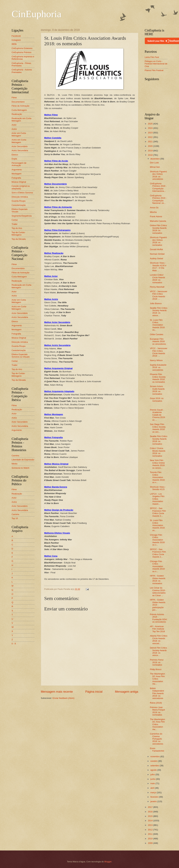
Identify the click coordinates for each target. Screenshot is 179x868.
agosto (154, 770)
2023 (150, 133)
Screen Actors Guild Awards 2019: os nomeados (157, 390)
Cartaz (15, 220)
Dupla (14, 159)
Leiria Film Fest (152, 57)
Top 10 (15, 518)
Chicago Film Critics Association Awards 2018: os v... (158, 540)
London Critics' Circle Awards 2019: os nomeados (157, 279)
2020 (150, 146)
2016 (150, 812)
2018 (150, 155)
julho (153, 774)
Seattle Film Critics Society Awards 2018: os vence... (159, 312)
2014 (150, 821)
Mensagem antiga (127, 692)
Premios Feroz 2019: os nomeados (157, 662)
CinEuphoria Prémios (22, 52)
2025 (150, 124)
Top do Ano (17, 228)
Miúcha (153, 212)
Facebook (16, 36)
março (154, 792)
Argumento (17, 170)
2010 (150, 839)
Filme (14, 98)
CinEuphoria (37, 14)
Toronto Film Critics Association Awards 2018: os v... (158, 477)
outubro (154, 761)
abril (153, 788)
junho (153, 779)
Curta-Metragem (19, 110)
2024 (150, 128)
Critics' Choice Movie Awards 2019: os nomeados (158, 452)
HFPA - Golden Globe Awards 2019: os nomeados (158, 580)
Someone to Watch (21, 468)
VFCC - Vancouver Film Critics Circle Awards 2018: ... (159, 295)
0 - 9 (14, 644)
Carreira (15, 456)
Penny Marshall (157, 287)
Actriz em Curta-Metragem (19, 141)
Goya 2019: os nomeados (157, 400)
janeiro (154, 801)
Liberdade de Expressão (23, 460)
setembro (155, 766)
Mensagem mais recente (57, 692)
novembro (155, 756)
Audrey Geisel (157, 258)
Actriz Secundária (20, 150)
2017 (150, 807)
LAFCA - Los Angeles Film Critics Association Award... (157, 499)
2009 (150, 843)
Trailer (15, 224)
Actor (14, 125)
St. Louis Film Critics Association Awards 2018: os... (158, 325)
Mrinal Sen (155, 167)
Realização (17, 114)
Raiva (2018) (156, 703)
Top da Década (19, 239)
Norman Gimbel (157, 254)
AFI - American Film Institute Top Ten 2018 (157, 629)
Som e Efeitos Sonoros (22, 193)
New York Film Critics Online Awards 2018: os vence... (158, 464)
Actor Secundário (20, 146)
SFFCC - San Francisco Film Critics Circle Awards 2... (158, 512)
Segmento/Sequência (22, 216)
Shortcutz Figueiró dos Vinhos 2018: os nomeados (158, 241)
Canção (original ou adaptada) (21, 187)
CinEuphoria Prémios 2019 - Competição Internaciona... (158, 187)
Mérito (15, 464)
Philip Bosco (156, 669)
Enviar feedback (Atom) (64, 698)
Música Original (19, 182)
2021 (150, 142)
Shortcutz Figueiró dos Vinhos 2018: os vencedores (158, 175)
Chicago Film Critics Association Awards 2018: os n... (158, 566)
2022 (150, 137)
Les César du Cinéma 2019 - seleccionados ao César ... (158, 592)
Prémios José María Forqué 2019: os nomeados (157, 711)
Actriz (14, 129)
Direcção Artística (20, 197)
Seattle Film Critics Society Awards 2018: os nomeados (159, 440)
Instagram (16, 40)
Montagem (17, 174)
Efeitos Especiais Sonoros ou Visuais (21, 356)
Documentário (18, 102)
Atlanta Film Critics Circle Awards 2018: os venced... (159, 640)
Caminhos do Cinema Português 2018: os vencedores (157, 739)
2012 (150, 830)
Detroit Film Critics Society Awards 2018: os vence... (158, 652)
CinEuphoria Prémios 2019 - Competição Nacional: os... (158, 199)
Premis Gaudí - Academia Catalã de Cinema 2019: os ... (158, 415)
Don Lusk (154, 163)
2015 (150, 816)
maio (153, 783)
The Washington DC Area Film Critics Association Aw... (157, 679)
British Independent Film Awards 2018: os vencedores (157, 693)
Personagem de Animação (19, 164)
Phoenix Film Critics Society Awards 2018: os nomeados (158, 378)
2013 (150, 825)
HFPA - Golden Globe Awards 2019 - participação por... (158, 605)
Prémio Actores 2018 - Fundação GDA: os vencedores (159, 618)
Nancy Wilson (156, 360)
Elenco (15, 155)
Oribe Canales (157, 334)
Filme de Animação (21, 106)
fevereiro (155, 797)
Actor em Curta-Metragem (19, 134)
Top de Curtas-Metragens (19, 234)
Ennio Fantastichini (157, 750)
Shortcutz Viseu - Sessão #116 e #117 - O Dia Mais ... (158, 267)
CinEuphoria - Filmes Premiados (21, 64)
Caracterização (19, 205)
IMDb (14, 44)
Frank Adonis (156, 216)
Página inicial (94, 692)
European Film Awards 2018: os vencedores (158, 341)
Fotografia (16, 178)
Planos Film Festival (154, 70)
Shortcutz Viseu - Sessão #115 (158, 488)
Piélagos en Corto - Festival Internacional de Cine (156, 64)
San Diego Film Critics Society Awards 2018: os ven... (158, 428)
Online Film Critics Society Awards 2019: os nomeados (158, 229)
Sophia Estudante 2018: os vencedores (158, 367)
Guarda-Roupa (19, 201)
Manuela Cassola (158, 221)
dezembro (155, 159)
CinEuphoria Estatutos (22, 48)
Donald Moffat (156, 249)
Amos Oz (154, 208)
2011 (150, 834)
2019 (150, 151)
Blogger (108, 862)
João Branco (156, 303)
